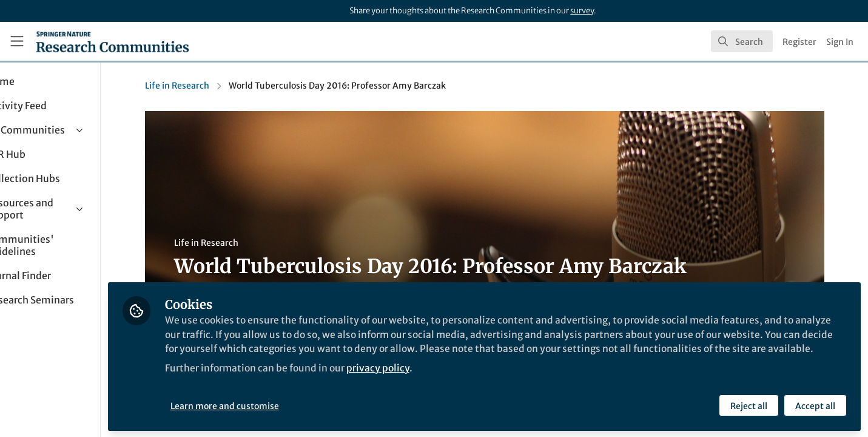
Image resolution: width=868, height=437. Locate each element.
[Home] (113, 41)
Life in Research (204, 86)
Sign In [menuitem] (840, 42)
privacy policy (436, 381)
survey (582, 11)
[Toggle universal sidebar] (17, 41)
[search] (742, 41)
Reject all (748, 405)
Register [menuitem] (799, 42)
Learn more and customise (279, 405)
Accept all (815, 405)
